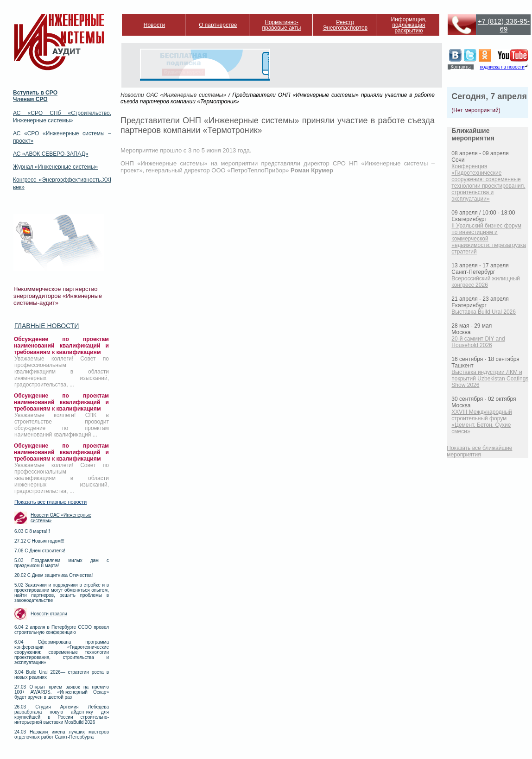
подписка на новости (502, 67)
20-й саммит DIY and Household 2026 (478, 342)
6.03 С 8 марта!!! (32, 531)
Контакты (460, 67)
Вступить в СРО (35, 93)
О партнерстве (218, 25)
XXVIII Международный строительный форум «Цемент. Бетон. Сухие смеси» (481, 422)
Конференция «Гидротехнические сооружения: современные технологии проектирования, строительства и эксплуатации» (488, 183)
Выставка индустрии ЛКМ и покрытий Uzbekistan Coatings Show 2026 (490, 379)
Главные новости (47, 326)
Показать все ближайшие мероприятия (479, 451)
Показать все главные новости (51, 502)
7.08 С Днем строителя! (40, 551)
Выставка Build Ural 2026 (484, 312)
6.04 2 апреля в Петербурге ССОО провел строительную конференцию (62, 630)
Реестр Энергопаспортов (345, 25)
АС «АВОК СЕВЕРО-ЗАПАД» (51, 154)
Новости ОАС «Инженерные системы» (61, 518)
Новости (154, 25)
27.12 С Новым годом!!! (39, 541)
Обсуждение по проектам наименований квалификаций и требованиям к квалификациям (61, 346)
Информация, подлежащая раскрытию (409, 25)
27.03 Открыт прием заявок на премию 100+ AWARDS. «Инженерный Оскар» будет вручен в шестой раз (62, 692)
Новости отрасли (49, 614)
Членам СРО (30, 99)
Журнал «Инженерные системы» (55, 167)
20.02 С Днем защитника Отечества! (54, 575)
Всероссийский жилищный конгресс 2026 (486, 282)
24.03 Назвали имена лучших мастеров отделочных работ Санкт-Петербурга (62, 734)
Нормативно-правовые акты (282, 25)
